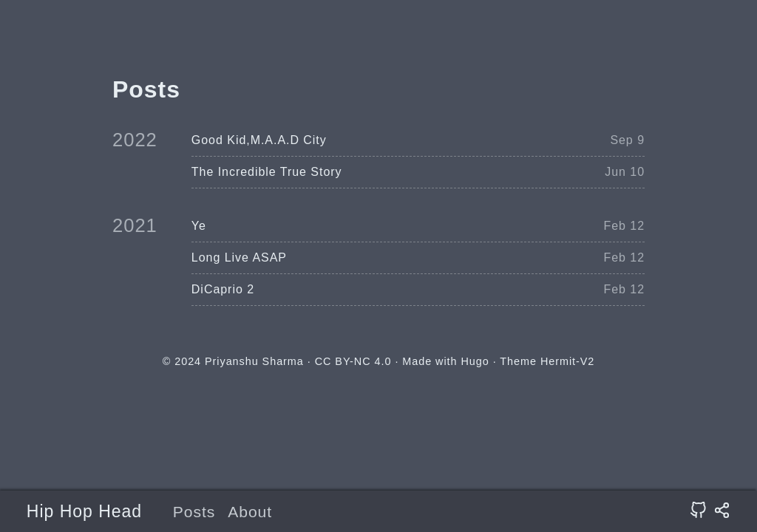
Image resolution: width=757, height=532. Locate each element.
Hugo (475, 361)
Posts (194, 512)
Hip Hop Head (84, 511)
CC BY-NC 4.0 (353, 361)
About (250, 512)
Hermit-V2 (567, 361)
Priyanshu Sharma (254, 361)
